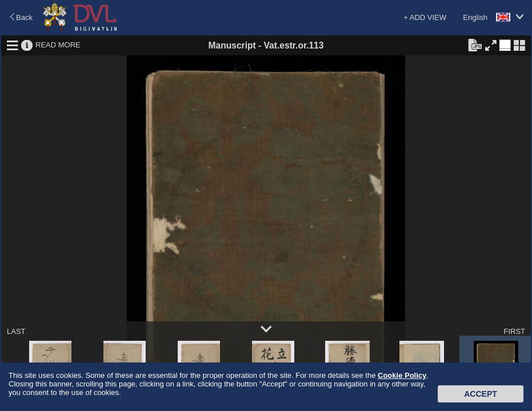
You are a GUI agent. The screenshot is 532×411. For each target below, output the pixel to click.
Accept (481, 394)
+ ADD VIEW (425, 17)
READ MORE (58, 45)
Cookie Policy (402, 375)
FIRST (514, 331)
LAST (16, 331)
